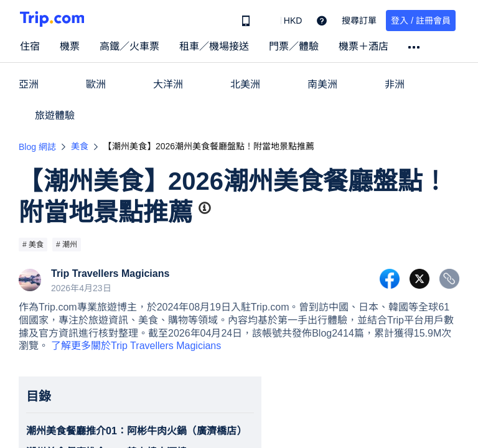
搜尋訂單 (359, 21)
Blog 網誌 (37, 147)
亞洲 (29, 84)
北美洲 (245, 84)
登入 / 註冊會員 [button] (421, 21)
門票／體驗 (294, 46)
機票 (70, 46)
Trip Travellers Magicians (110, 274)
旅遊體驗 (55, 115)
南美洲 (322, 84)
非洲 (395, 84)
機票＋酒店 (363, 46)
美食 (80, 146)
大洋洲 (168, 84)
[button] (284, 21)
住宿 (30, 46)
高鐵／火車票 (129, 46)
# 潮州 (67, 245)
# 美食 (33, 245)
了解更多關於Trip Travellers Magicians (136, 346)
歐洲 (96, 84)
